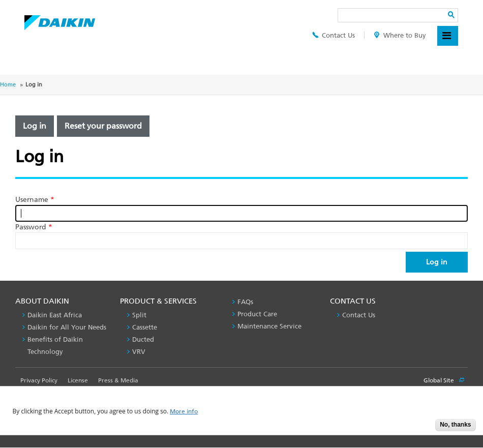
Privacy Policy (39, 380)
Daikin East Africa (55, 315)
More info (184, 412)
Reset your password (103, 126)
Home (8, 85)
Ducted (143, 339)
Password (34, 227)
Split (139, 315)
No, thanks (455, 425)
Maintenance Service (269, 326)
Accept (420, 428)
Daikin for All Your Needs (67, 327)
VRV (139, 352)
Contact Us (334, 35)
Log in (35, 126)
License (78, 380)
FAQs (245, 302)
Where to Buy (400, 35)
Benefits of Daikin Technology (55, 346)
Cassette (145, 327)
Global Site (444, 380)
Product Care (257, 314)
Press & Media (118, 380)
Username (35, 200)
